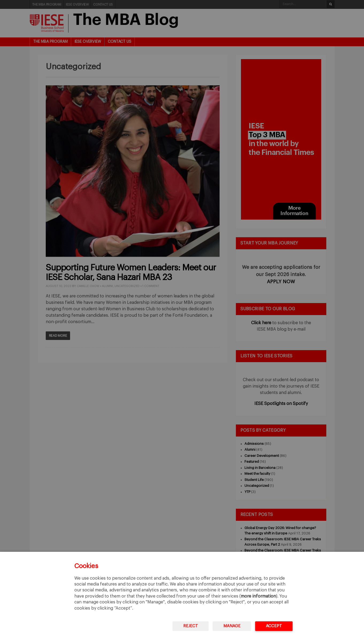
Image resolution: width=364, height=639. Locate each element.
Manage (232, 626)
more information (258, 596)
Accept (274, 626)
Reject (191, 626)
